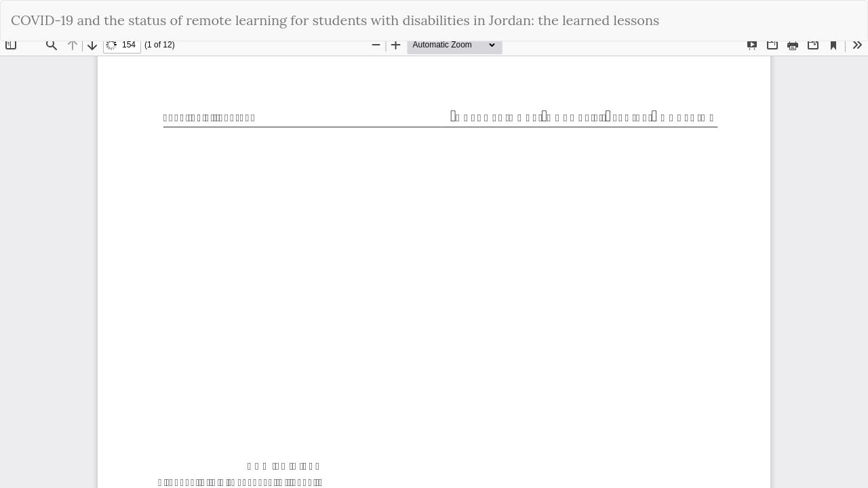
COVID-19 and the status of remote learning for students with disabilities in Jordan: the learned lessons (335, 20)
